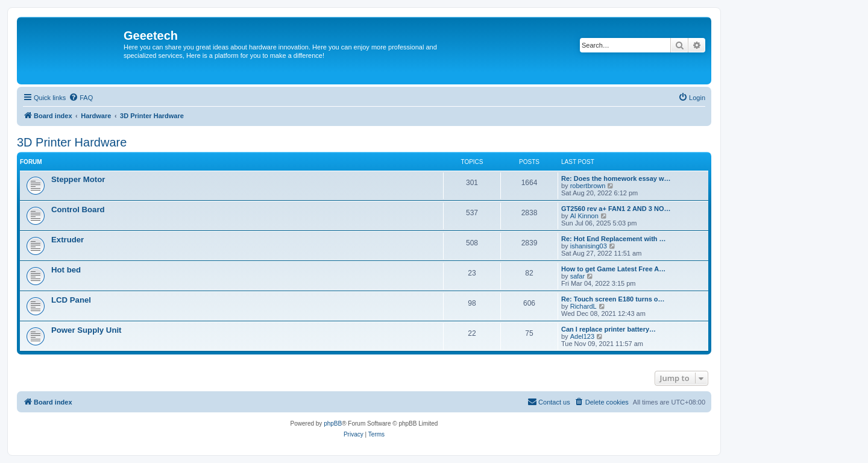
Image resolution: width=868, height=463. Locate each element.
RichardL (583, 306)
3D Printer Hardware (72, 142)
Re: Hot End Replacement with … (614, 239)
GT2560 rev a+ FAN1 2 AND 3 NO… (616, 209)
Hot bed (66, 270)
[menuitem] (81, 98)
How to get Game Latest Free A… (613, 269)
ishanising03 (589, 246)
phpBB (333, 424)
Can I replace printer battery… (609, 329)
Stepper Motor (78, 179)
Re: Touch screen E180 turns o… (613, 299)
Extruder (68, 240)
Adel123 (582, 336)
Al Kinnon (584, 216)
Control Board (78, 209)
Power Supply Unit (86, 330)
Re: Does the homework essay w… (616, 178)
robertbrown (588, 186)
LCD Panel (71, 300)
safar (577, 276)
